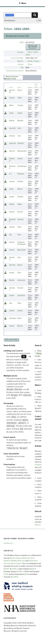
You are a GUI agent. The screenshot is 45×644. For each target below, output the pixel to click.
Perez (19, 227)
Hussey (20, 158)
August (12, 212)
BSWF (33, 569)
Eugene (12, 227)
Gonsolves (21, 280)
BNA (27, 574)
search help (11, 339)
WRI (22, 42)
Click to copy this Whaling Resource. (33, 47)
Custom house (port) (15, 71)
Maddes (20, 120)
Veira (19, 234)
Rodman (20, 219)
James (11, 189)
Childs (20, 98)
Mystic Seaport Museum (20, 558)
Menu (22, 3)
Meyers (20, 326)
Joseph (12, 196)
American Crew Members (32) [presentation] (11, 78)
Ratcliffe (21, 143)
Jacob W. (12, 128)
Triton (30, 64)
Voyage (20, 52)
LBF (6, 574)
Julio (11, 303)
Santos (20, 310)
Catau (11, 113)
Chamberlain (22, 166)
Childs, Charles (33, 61)
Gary (19, 257)
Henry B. (12, 151)
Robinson (21, 174)
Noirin (19, 318)
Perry (19, 272)
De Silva (20, 181)
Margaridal (21, 250)
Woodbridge (22, 151)
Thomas (20, 105)
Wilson (20, 189)
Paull (19, 128)
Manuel (12, 120)
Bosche (20, 212)
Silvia (19, 303)
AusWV (14, 577)
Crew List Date (17, 58)
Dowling (20, 196)
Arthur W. (12, 143)
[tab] (14, 78)
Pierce (20, 90)
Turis (19, 136)
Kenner (20, 265)
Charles (12, 98)
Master (20, 61)
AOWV (7, 569)
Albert (11, 105)
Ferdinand (13, 318)
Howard (20, 288)
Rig (22, 67)
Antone (12, 242)
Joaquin (12, 181)
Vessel (21, 64)
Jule (10, 234)
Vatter (20, 204)
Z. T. (10, 174)
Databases (39, 465)
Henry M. (12, 265)
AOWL (15, 569)
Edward (12, 136)
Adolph (12, 204)
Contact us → (9, 543)
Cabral (20, 113)
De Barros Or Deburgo (22, 243)
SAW (19, 571)
